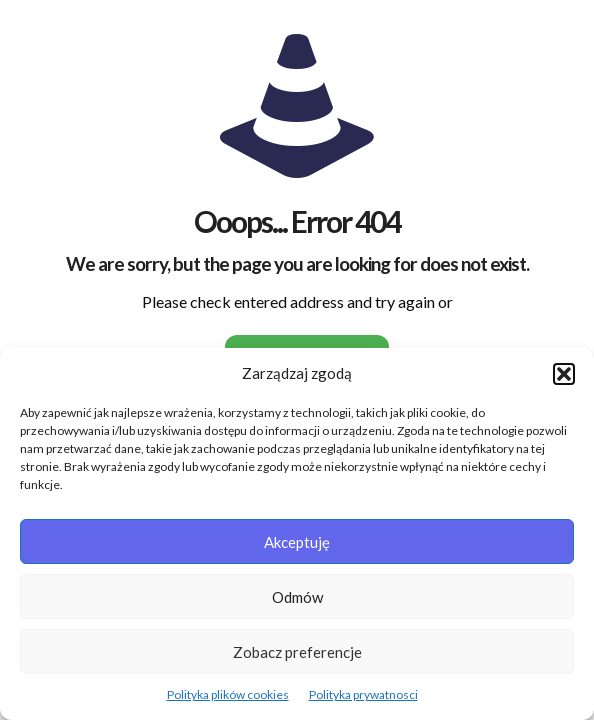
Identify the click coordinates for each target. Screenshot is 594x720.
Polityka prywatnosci (363, 694)
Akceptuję (297, 542)
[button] (564, 374)
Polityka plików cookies (228, 694)
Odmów (297, 597)
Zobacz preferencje (297, 652)
